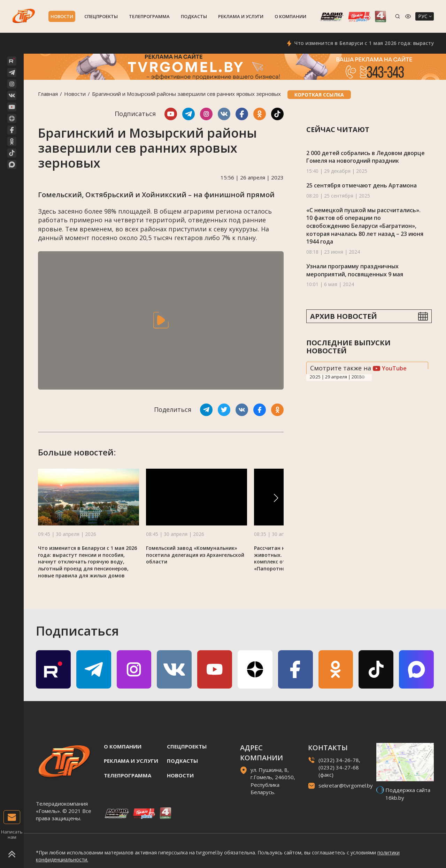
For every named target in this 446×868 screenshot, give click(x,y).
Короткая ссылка (319, 95)
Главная (48, 94)
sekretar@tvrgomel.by (346, 785)
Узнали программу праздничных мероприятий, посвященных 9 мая (355, 270)
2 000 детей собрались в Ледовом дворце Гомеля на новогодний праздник (366, 157)
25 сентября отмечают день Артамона (362, 185)
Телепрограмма (149, 16)
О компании (290, 16)
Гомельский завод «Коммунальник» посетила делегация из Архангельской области (195, 555)
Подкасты (194, 16)
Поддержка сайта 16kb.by (408, 794)
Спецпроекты (101, 16)
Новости (62, 16)
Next (363, 377)
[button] (276, 498)
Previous (358, 377)
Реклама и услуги (241, 16)
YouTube (390, 368)
